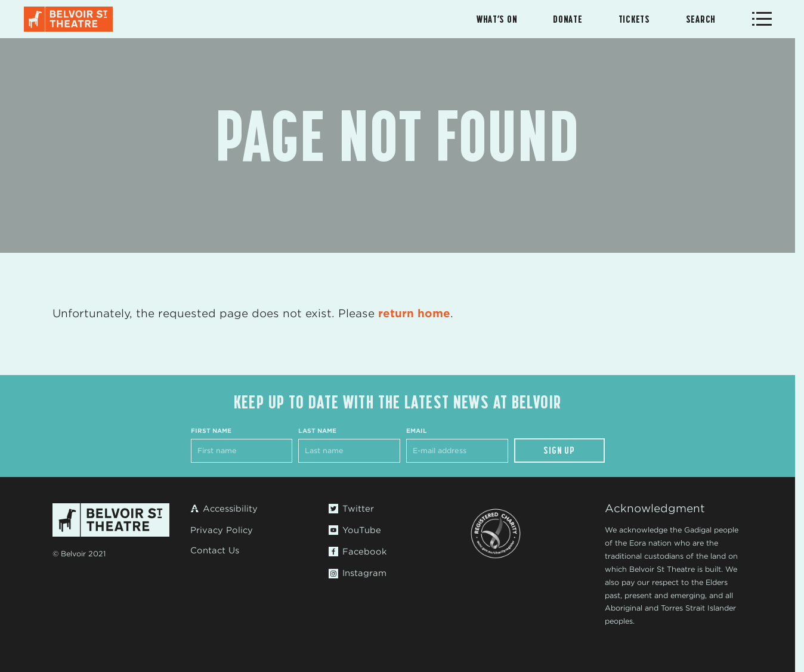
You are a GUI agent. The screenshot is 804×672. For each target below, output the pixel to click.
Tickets (634, 19)
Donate (568, 19)
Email (417, 431)
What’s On (497, 19)
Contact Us (215, 550)
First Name (211, 431)
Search (701, 19)
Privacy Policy (222, 530)
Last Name (317, 431)
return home (414, 313)
